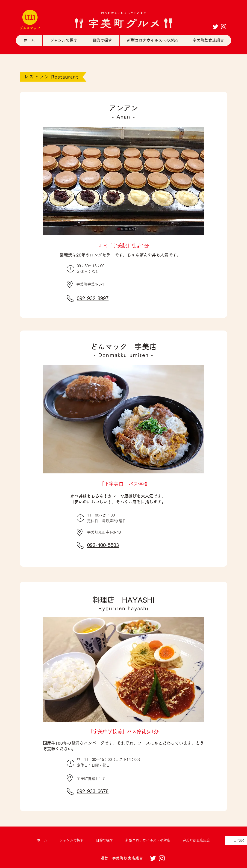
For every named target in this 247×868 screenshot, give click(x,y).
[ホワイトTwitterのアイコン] (216, 27)
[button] (64, 40)
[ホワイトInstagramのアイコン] (224, 27)
